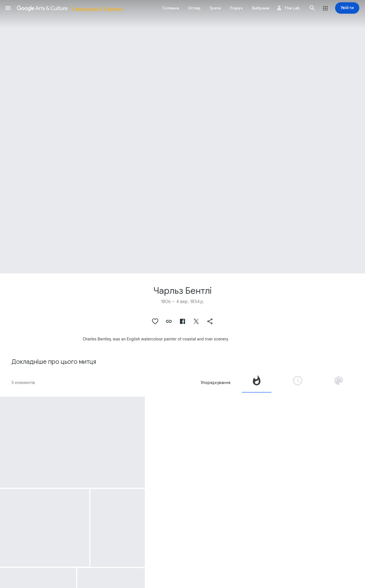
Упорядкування (215, 383)
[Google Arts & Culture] (69, 8)
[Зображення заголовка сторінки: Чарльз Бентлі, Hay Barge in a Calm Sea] (182, 137)
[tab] (257, 383)
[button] (8, 8)
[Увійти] (347, 8)
